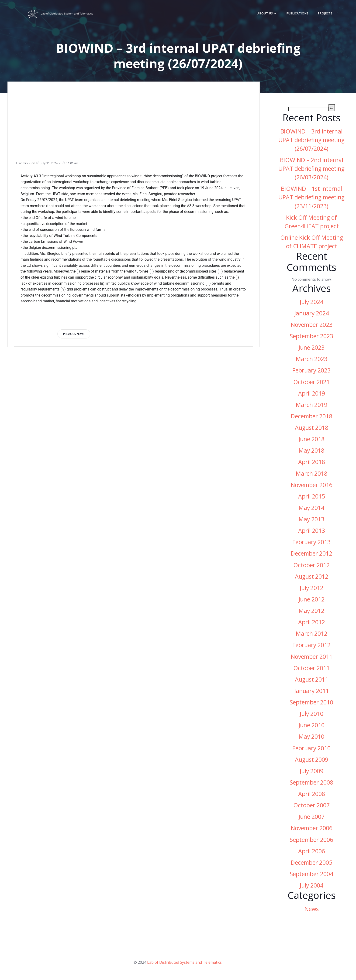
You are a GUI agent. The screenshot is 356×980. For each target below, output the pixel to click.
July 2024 (311, 303)
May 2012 (311, 612)
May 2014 (311, 509)
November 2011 (312, 658)
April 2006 (312, 852)
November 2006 (312, 830)
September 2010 (311, 704)
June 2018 (311, 440)
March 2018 (312, 475)
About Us (264, 14)
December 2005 (311, 864)
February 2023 (311, 372)
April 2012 (312, 623)
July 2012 (311, 589)
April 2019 (312, 395)
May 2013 (311, 521)
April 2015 (312, 498)
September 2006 (311, 841)
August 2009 (312, 761)
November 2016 (312, 486)
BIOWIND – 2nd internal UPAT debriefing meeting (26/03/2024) (311, 170)
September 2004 (311, 875)
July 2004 (311, 887)
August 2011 (312, 681)
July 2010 (311, 715)
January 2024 (312, 315)
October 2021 (311, 383)
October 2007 (311, 807)
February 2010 (311, 750)
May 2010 (311, 738)
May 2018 (311, 452)
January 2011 (312, 692)
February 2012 (311, 647)
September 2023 (311, 337)
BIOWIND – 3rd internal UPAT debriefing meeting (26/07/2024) (311, 141)
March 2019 (312, 406)
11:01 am (70, 163)
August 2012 (312, 578)
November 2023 (312, 326)
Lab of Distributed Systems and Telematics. (185, 965)
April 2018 (312, 463)
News (312, 910)
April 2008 (312, 795)
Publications (295, 14)
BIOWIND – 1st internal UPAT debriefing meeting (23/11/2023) (311, 199)
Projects (323, 14)
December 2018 (311, 418)
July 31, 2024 (47, 163)
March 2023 (312, 360)
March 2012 (312, 635)
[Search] (332, 109)
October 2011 (311, 669)
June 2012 (311, 601)
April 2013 (312, 532)
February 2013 (311, 543)
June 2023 (311, 349)
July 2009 (311, 772)
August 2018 (312, 429)
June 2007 (311, 818)
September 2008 (311, 784)
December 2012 (311, 555)
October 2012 (311, 566)
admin (21, 163)
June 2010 (311, 726)
